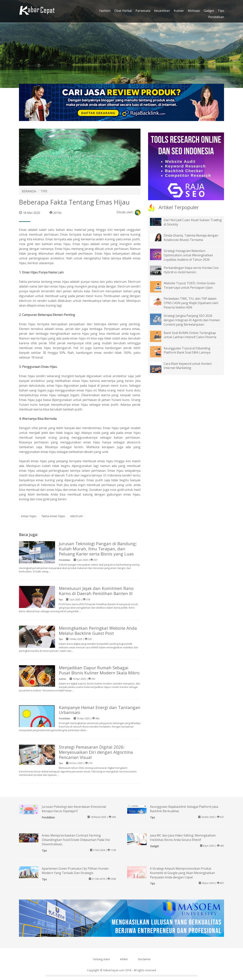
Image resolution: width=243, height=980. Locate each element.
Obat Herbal (123, 11)
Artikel (124, 959)
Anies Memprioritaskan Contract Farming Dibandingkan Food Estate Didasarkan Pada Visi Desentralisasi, (76, 840)
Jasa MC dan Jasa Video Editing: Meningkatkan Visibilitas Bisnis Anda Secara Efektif (183, 838)
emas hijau (29, 516)
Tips (221, 11)
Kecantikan (162, 11)
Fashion (105, 11)
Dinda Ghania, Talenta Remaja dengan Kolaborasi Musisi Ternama (191, 238)
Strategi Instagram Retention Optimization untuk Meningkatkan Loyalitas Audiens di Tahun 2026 (188, 255)
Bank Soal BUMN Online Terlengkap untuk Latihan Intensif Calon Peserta (190, 335)
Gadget (209, 11)
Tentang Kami (101, 959)
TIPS (44, 191)
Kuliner (179, 11)
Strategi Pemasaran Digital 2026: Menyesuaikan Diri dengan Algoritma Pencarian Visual (96, 752)
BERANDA (29, 191)
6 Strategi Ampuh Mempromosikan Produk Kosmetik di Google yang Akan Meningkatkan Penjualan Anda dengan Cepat (182, 873)
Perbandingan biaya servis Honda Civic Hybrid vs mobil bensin (191, 270)
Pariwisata (143, 11)
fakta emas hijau (53, 516)
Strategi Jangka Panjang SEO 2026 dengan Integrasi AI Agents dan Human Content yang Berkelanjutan (192, 320)
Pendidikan (216, 17)
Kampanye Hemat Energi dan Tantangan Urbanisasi (100, 710)
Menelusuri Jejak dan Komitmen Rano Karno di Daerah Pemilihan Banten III (96, 591)
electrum (77, 516)
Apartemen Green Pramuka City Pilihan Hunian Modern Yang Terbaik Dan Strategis (75, 871)
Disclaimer (144, 959)
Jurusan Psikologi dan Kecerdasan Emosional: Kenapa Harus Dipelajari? (74, 809)
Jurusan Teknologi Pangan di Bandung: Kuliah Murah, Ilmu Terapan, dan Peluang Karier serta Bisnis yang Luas (98, 549)
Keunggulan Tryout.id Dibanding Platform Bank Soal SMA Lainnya (187, 350)
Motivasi (194, 11)
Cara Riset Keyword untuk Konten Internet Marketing (188, 366)
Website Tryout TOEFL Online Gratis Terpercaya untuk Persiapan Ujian (189, 285)
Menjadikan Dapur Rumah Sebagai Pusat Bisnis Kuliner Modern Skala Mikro (99, 670)
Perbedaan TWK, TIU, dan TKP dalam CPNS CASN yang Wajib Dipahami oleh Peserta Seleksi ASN (191, 303)
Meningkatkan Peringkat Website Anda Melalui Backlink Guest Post (98, 631)
